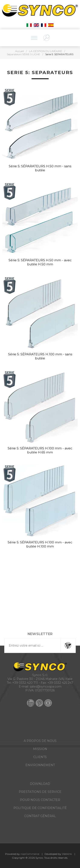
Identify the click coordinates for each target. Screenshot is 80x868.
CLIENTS (40, 757)
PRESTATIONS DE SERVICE (40, 792)
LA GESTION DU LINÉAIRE (46, 51)
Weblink (67, 854)
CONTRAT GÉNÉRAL (40, 816)
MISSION (40, 749)
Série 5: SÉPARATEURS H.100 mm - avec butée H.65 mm (40, 450)
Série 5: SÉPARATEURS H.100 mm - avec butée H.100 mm (40, 544)
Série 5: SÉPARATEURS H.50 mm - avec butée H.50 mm (40, 262)
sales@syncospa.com (46, 687)
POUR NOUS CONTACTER (40, 800)
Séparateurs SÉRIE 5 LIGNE (23, 54)
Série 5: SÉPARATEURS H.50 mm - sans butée (40, 168)
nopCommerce (30, 854)
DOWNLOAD (40, 784)
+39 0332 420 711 (25, 683)
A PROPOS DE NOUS (40, 741)
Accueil (20, 51)
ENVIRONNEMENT (40, 765)
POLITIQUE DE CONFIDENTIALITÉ (40, 808)
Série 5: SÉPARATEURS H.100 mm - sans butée (40, 356)
